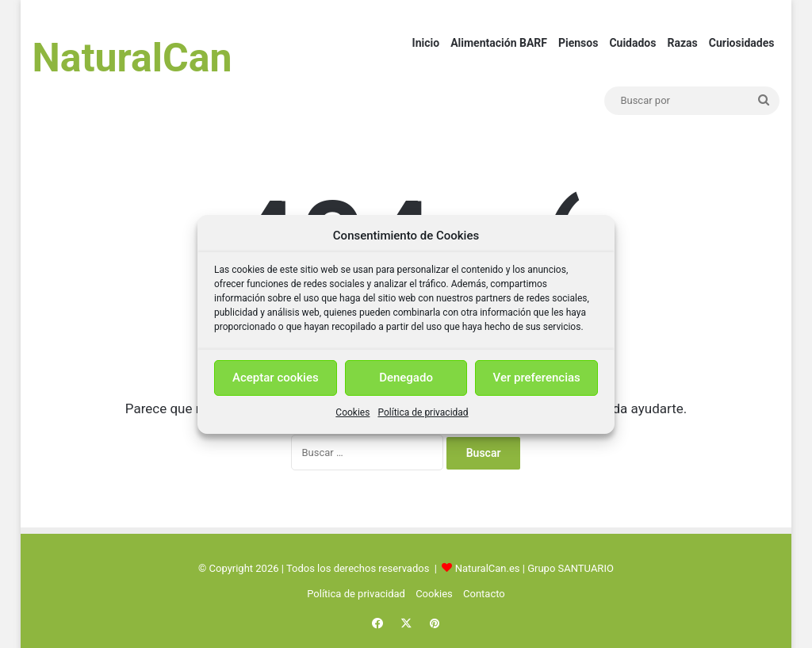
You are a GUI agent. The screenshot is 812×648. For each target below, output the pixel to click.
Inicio (426, 43)
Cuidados (632, 43)
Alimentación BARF (499, 43)
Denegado (406, 378)
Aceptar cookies (276, 378)
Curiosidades (742, 43)
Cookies (352, 412)
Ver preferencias (537, 378)
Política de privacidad (423, 412)
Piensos (578, 43)
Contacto (484, 594)
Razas (682, 43)
